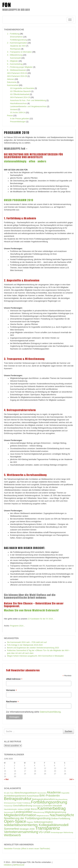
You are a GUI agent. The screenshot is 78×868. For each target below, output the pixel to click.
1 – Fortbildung (13, 34)
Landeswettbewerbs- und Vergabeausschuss (28, 106)
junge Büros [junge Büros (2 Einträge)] (31, 809)
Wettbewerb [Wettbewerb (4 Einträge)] (12, 835)
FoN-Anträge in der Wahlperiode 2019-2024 (25, 645)
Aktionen (11, 79)
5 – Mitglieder (13, 61)
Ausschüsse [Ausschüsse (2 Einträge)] (33, 796)
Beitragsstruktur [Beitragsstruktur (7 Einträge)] (18, 799)
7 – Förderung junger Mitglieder (20, 67)
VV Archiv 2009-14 (18, 113)
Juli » (72, 779)
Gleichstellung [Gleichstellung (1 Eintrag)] (38, 806)
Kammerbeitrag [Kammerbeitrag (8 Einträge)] (52, 808)
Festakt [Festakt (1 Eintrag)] (19, 803)
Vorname (12, 690)
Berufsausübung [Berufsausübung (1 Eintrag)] (62, 799)
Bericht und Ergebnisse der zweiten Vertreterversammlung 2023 (33, 648)
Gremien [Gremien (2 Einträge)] (48, 806)
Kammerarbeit (13, 85)
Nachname (12, 702)
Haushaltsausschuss (18, 103)
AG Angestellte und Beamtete (22, 88)
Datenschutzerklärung (50, 712)
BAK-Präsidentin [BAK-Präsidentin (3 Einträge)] (50, 796)
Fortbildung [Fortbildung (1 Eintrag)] (26, 803)
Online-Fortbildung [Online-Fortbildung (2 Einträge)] (61, 818)
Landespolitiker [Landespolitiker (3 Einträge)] (23, 812)
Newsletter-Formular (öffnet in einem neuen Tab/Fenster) (27, 849)
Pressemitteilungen (18, 122)
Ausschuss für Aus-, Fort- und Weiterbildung (28, 100)
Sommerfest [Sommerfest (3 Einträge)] (11, 829)
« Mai (6, 779)
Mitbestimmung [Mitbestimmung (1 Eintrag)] (39, 812)
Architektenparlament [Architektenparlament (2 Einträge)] (15, 796)
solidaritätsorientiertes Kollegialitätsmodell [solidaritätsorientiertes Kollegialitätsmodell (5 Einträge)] (36, 825)
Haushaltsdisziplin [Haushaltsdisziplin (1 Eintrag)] (10, 809)
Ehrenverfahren (16, 37)
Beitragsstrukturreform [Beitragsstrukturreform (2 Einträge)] (44, 799)
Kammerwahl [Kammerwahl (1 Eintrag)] (9, 812)
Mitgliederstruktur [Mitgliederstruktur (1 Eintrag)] (43, 816)
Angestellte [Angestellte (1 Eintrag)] (65, 793)
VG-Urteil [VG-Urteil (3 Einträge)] (44, 832)
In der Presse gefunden (20, 119)
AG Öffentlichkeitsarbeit (20, 94)
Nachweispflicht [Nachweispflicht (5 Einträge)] (62, 815)
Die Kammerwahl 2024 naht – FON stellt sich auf (27, 642)
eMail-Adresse (14, 679)
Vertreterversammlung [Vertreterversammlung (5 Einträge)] (21, 832)
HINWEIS (8, 865)
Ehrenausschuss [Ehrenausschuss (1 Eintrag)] (10, 803)
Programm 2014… (18, 626)
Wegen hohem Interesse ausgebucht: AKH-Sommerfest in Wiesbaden (35, 656)
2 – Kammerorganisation (17, 43)
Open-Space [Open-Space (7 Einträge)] (15, 821)
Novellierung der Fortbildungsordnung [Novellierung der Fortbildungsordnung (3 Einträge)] (27, 818)
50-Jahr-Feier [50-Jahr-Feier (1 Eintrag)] (9, 793)
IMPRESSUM (19, 865)
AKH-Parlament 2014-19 (20, 97)
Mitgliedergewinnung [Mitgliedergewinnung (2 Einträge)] (55, 812)
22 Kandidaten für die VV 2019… (41, 619)
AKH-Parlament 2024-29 (17, 76)
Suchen (68, 731)
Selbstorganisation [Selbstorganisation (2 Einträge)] (43, 822)
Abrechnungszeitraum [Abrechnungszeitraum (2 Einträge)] (25, 793)
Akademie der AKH (18, 46)
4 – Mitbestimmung (15, 55)
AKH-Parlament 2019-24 (17, 73)
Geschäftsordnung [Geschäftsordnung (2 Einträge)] (23, 806)
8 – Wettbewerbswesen (17, 70)
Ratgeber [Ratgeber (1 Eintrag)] (30, 822)
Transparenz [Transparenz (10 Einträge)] (48, 828)
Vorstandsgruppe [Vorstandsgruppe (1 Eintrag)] (57, 832)
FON (7, 5)
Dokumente (12, 82)
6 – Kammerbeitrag (15, 64)
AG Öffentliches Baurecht (20, 91)
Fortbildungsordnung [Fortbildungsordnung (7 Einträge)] (49, 802)
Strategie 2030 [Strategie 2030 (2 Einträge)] (27, 829)
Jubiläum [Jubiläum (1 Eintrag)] (21, 809)
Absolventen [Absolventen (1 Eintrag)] (42, 793)
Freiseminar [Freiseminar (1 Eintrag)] (8, 806)
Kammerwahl (15, 58)
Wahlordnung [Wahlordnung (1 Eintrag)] (68, 832)
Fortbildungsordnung (18, 40)
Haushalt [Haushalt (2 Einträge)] (57, 806)
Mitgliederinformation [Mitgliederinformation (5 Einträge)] (20, 815)
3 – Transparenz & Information (19, 52)
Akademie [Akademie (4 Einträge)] (54, 792)
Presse (10, 116)
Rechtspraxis (15, 49)
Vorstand (14, 110)
